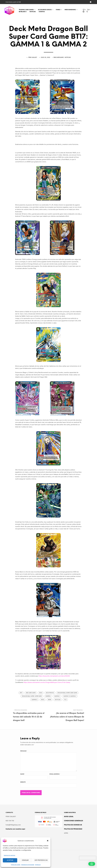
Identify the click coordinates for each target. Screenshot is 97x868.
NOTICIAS (33, 12)
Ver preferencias (41, 860)
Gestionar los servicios (9, 855)
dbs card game (31, 693)
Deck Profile (50, 693)
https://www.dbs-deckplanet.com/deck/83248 (54, 676)
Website (23, 782)
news (50, 700)
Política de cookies (16, 865)
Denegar (25, 860)
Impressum (38, 865)
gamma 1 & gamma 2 (70, 696)
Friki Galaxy (33, 57)
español (48, 696)
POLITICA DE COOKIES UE (73, 825)
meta (43, 700)
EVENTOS (42, 12)
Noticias (68, 57)
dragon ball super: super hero (32, 696)
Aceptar (10, 860)
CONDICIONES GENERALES (74, 821)
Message (24, 751)
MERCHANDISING (70, 10)
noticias (58, 700)
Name (23, 774)
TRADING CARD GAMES (26, 10)
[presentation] (88, 858)
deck (41, 693)
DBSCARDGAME (59, 57)
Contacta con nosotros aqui (15, 829)
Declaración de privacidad (28, 865)
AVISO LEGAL (69, 816)
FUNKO (58, 10)
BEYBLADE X (23, 12)
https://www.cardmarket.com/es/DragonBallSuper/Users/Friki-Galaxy (47, 682)
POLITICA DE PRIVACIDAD (73, 829)
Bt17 (21, 693)
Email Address (55, 774)
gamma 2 (34, 700)
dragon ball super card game (67, 693)
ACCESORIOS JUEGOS (45, 10)
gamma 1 (57, 696)
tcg (65, 700)
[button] (48, 841)
